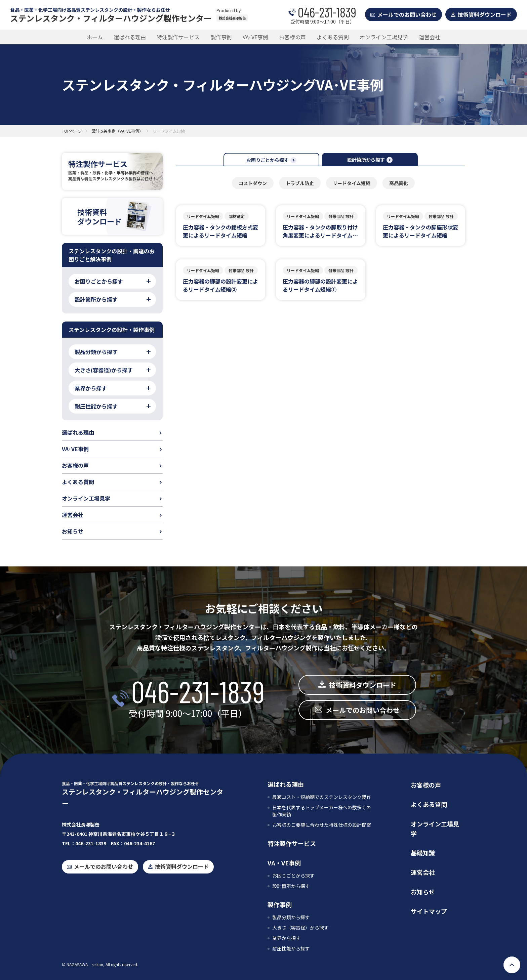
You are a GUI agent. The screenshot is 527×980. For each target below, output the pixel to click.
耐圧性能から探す (291, 948)
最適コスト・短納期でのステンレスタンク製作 (322, 797)
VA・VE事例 (284, 863)
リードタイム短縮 (352, 183)
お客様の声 (292, 37)
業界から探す (286, 938)
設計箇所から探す (291, 886)
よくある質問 (333, 37)
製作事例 (221, 37)
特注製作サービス (178, 37)
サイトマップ (429, 911)
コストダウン (253, 183)
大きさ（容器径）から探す (300, 928)
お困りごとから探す (293, 876)
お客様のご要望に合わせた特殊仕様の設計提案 (322, 825)
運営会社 (430, 37)
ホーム (95, 37)
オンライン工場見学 (384, 37)
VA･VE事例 (255, 37)
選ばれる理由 (130, 37)
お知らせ (73, 531)
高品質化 (399, 183)
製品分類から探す (291, 917)
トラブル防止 (300, 183)
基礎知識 (423, 853)
